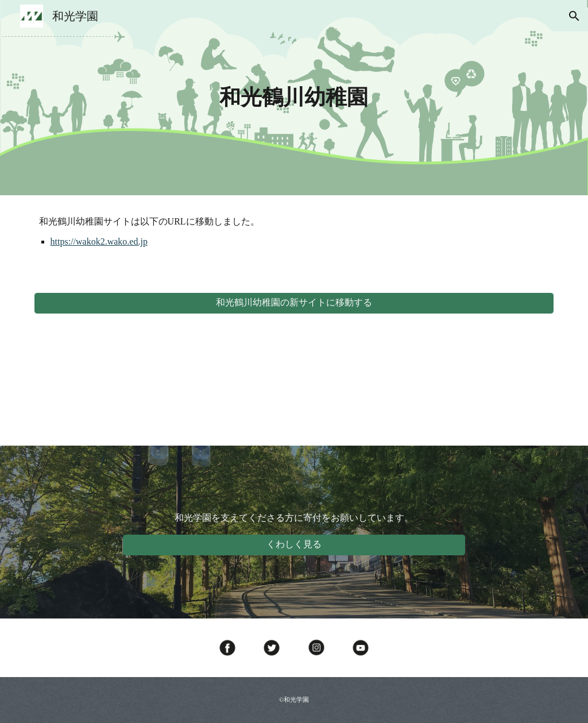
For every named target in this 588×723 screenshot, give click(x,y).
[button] (574, 16)
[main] (294, 98)
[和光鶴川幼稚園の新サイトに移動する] (294, 303)
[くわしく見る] (294, 545)
